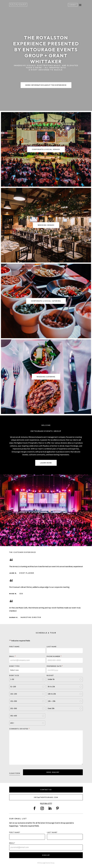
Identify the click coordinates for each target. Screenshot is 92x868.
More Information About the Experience (46, 85)
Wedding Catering (46, 377)
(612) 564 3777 (46, 804)
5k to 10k (51, 687)
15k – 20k (52, 701)
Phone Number (54, 656)
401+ (12, 723)
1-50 (12, 679)
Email (13, 656)
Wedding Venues (46, 225)
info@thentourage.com (46, 797)
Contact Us (46, 790)
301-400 (14, 716)
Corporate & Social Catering (46, 301)
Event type (14, 666)
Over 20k (51, 708)
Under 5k (51, 679)
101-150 (14, 694)
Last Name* (52, 832)
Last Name (52, 647)
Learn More (46, 463)
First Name (14, 647)
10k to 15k (52, 694)
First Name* (15, 832)
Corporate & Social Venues (46, 149)
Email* (12, 843)
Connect (73, 5)
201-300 (14, 708)
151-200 (14, 701)
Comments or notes (19, 729)
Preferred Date (55, 666)
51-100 (13, 687)
